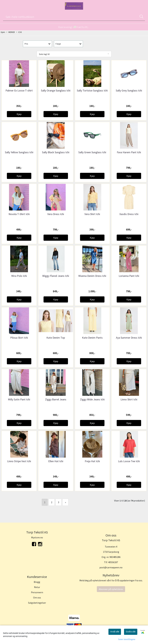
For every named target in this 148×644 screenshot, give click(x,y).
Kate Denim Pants (92, 338)
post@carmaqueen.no (111, 567)
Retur (37, 587)
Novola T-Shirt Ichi (19, 214)
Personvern (37, 592)
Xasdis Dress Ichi (129, 214)
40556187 (113, 562)
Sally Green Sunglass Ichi (92, 152)
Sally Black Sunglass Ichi (56, 152)
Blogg (37, 582)
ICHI (19, 32)
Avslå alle (115, 632)
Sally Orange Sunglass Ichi (56, 90)
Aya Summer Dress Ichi (129, 338)
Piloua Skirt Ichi (19, 338)
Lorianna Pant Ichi (129, 276)
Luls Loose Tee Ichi (129, 461)
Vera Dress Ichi (56, 214)
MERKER (11, 32)
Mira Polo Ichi (19, 276)
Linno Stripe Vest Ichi (19, 461)
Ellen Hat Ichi (56, 461)
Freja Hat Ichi (92, 461)
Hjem (3, 32)
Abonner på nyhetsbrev (111, 589)
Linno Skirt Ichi (129, 399)
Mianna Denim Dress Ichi (92, 276)
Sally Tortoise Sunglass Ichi (92, 90)
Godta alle (131, 632)
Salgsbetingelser (37, 603)
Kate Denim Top (56, 338)
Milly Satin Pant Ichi (19, 399)
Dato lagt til (44, 54)
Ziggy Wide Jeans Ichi (92, 399)
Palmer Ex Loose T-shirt (19, 90)
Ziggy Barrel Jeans (56, 399)
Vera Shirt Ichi (92, 214)
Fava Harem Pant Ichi (129, 152)
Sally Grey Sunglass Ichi (129, 90)
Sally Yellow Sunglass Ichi (19, 152)
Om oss (37, 598)
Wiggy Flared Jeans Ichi (56, 276)
